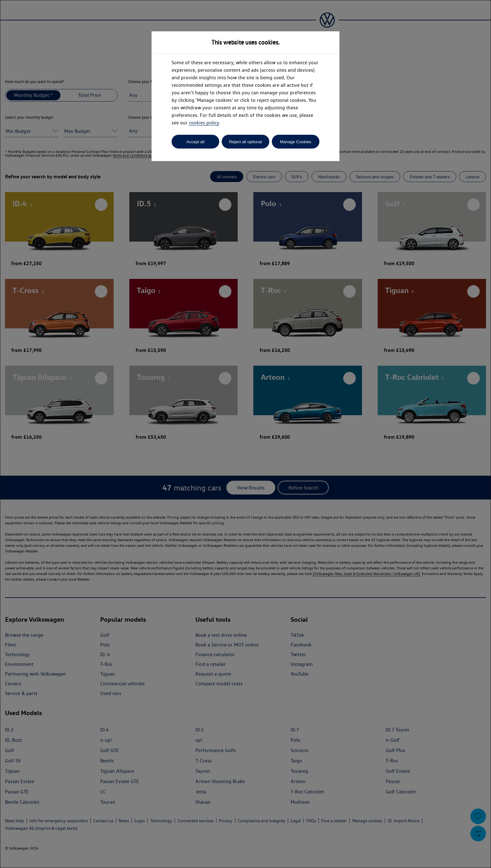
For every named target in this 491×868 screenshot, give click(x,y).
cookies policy (204, 123)
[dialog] (246, 434)
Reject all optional (245, 142)
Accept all (195, 142)
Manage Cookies (296, 142)
